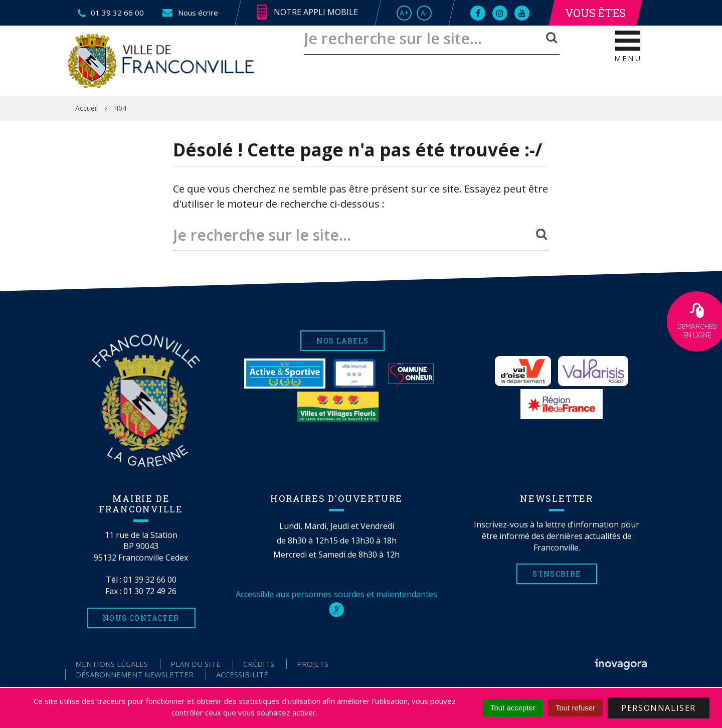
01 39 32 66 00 (150, 580)
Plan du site (196, 664)
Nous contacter (141, 618)
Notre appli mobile (307, 13)
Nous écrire (190, 13)
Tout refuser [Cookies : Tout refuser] (575, 708)
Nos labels (342, 341)
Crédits (259, 664)
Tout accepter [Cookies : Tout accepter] (513, 708)
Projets (313, 664)
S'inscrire (557, 574)
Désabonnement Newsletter (135, 674)
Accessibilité (242, 674)
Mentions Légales (112, 664)
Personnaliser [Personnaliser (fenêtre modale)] (659, 708)
